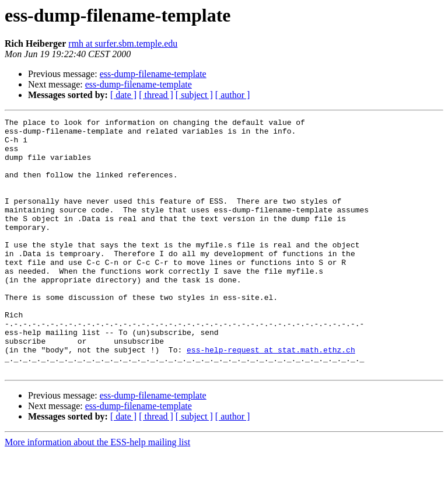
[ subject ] (194, 95)
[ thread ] (156, 95)
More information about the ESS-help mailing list (97, 493)
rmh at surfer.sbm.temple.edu (123, 43)
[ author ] (233, 95)
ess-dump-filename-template (153, 74)
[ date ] (123, 95)
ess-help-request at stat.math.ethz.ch (271, 397)
